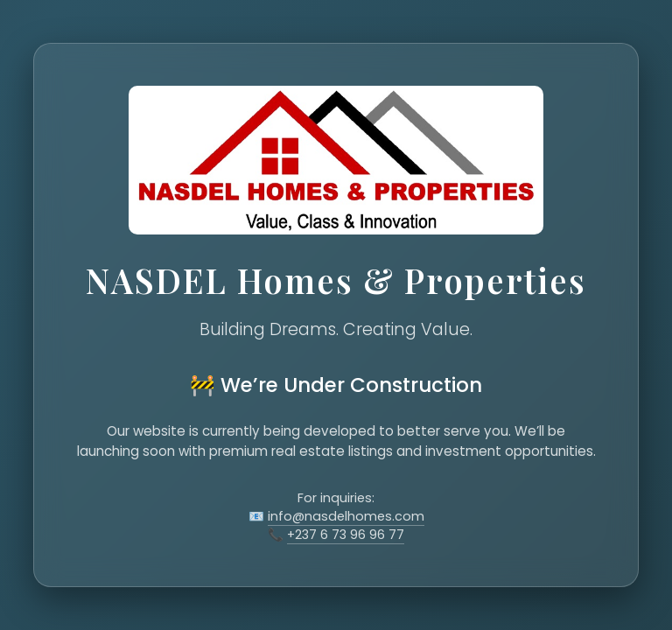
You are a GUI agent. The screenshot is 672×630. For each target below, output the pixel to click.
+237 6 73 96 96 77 (346, 535)
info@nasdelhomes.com (346, 516)
